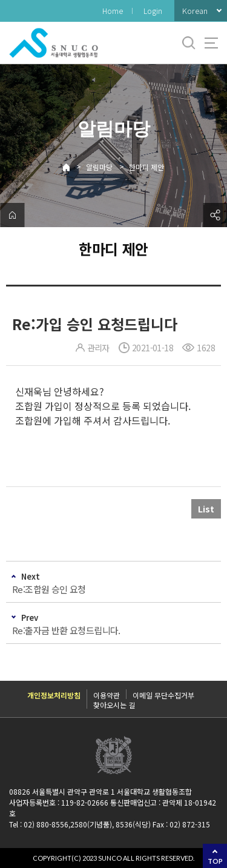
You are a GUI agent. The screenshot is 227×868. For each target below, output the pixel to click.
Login (153, 11)
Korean (195, 11)
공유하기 (215, 215)
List (206, 509)
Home (113, 11)
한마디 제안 (146, 167)
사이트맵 (211, 43)
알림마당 (99, 167)
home (12, 215)
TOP (215, 861)
